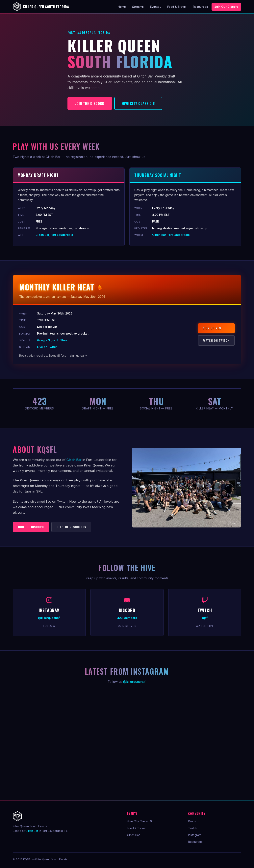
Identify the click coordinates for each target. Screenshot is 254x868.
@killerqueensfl (135, 682)
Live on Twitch (47, 347)
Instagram (195, 835)
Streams (138, 7)
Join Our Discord (226, 7)
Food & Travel (177, 7)
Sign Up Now (212, 328)
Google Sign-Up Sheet (53, 340)
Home (122, 7)
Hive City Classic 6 (138, 103)
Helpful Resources (71, 527)
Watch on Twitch (216, 340)
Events (155, 7)
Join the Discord (90, 103)
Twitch (193, 828)
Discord (193, 821)
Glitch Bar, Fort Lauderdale (54, 235)
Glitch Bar (74, 460)
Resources (200, 7)
